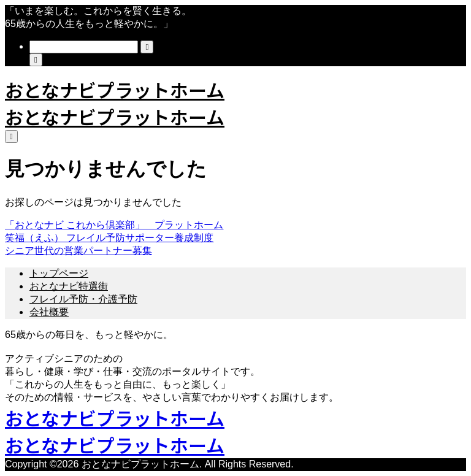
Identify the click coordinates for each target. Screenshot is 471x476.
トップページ (59, 273)
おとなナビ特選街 (69, 286)
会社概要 (49, 312)
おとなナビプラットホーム (115, 90)
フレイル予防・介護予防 (83, 299)
